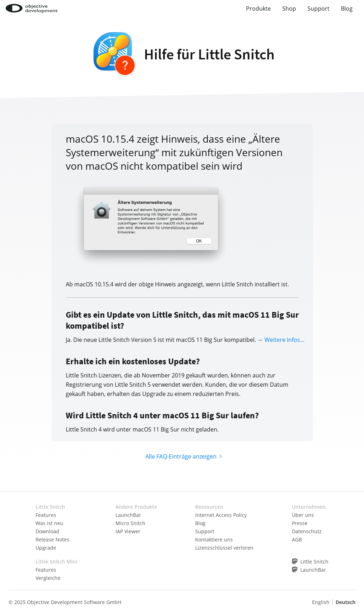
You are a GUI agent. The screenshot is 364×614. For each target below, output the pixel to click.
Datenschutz (307, 531)
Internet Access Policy (221, 515)
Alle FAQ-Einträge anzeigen (181, 456)
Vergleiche (48, 578)
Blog (347, 9)
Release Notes (52, 539)
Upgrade (46, 548)
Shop (289, 9)
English (321, 602)
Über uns (303, 515)
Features (46, 515)
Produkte (258, 9)
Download (47, 531)
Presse (300, 523)
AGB (297, 539)
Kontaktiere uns (214, 539)
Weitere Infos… (285, 340)
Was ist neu (49, 523)
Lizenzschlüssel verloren (224, 548)
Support (318, 9)
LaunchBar (128, 515)
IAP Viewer (128, 531)
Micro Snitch (130, 523)
